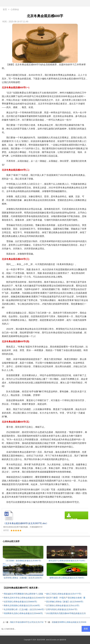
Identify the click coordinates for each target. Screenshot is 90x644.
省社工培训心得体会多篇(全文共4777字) (64, 594)
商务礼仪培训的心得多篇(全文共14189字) (22, 605)
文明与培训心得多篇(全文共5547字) (62, 609)
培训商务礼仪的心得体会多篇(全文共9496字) (23, 613)
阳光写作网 (41, 640)
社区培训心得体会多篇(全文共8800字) (20, 602)
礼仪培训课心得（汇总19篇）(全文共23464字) (24, 609)
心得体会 (15, 9)
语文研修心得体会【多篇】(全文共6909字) (65, 602)
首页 (5, 9)
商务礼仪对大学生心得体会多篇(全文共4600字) (24, 598)
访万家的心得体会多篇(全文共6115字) (63, 605)
